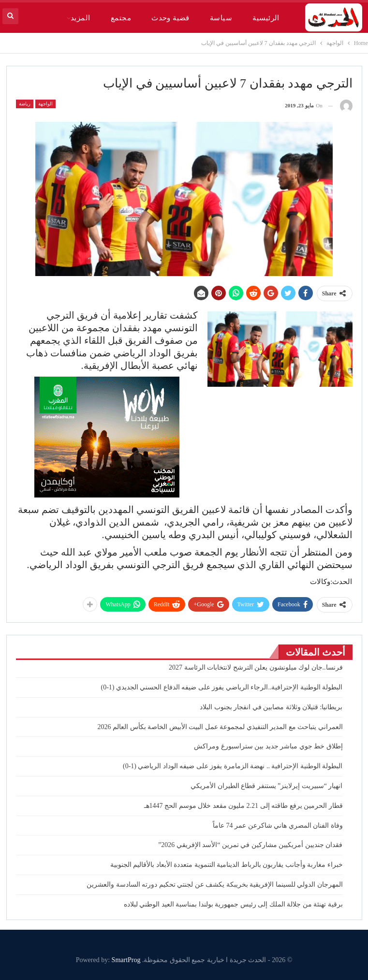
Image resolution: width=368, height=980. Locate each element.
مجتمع (121, 18)
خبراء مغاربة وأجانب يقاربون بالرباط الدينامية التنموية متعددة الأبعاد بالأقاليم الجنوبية (227, 865)
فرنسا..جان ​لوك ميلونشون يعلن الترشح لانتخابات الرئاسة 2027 (256, 667)
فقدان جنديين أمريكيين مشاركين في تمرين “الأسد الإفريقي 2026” (250, 845)
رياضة (25, 104)
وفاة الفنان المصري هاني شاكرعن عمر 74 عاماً (278, 826)
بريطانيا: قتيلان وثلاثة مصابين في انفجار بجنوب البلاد (271, 707)
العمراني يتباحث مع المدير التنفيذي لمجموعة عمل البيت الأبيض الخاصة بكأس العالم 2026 (220, 727)
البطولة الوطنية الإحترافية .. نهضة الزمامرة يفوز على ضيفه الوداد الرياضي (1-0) (233, 766)
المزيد (81, 18)
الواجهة (45, 104)
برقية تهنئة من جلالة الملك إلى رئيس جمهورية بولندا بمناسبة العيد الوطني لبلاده (233, 904)
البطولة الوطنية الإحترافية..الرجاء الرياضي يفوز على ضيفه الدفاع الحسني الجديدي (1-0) (221, 687)
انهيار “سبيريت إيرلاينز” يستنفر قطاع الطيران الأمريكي (266, 786)
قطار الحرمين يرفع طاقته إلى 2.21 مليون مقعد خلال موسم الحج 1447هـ (243, 806)
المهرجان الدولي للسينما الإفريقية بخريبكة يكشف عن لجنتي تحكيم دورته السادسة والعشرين (215, 885)
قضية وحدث (170, 18)
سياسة (221, 18)
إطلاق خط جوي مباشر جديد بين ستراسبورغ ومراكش (268, 746)
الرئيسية (266, 18)
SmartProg (126, 960)
